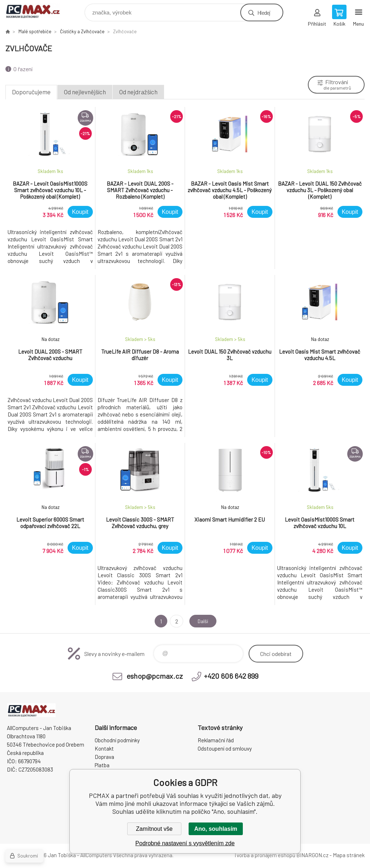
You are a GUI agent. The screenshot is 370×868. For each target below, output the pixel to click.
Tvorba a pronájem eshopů (264, 855)
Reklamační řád (216, 740)
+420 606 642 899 (231, 676)
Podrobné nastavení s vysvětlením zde (185, 843)
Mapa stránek (349, 855)
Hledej (264, 12)
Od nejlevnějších (85, 92)
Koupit (80, 212)
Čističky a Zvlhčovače (82, 31)
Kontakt (104, 748)
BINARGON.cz (312, 855)
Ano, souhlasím (216, 829)
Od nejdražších (138, 92)
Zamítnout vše (154, 829)
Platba (102, 765)
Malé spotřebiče (35, 31)
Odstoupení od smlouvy (225, 748)
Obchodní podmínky (117, 740)
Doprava (104, 757)
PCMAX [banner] (37, 11)
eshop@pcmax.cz (155, 676)
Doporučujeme (31, 92)
